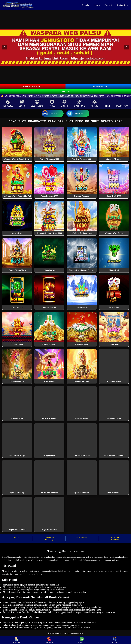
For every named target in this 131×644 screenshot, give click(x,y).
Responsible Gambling (49, 539)
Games (97, 5)
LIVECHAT (115, 640)
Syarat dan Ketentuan (115, 539)
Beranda (85, 5)
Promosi (108, 5)
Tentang (16, 538)
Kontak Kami (122, 5)
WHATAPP (82, 640)
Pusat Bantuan (82, 538)
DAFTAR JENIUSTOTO (33, 87)
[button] (5, 47)
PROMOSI (49, 640)
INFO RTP (66, 92)
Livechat (49, 113)
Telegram (74, 113)
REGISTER (17, 640)
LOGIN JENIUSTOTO (98, 87)
